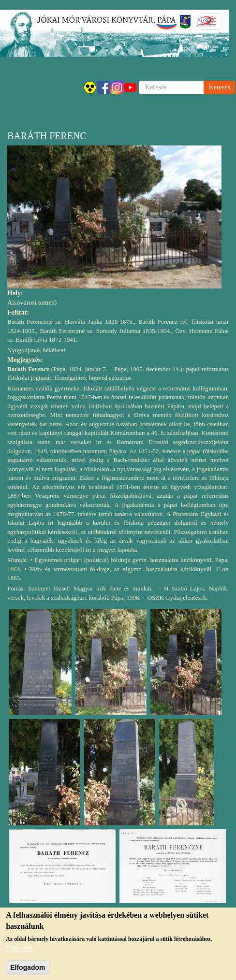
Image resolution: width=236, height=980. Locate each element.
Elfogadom (28, 972)
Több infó (19, 953)
